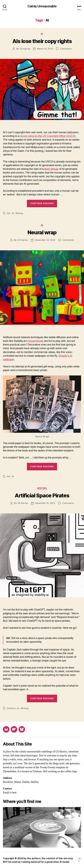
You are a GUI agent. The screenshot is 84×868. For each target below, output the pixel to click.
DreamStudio (36, 341)
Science (11, 708)
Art (9, 213)
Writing (19, 213)
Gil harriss (25, 49)
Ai (42, 34)
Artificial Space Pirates (42, 495)
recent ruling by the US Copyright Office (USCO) (48, 136)
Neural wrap (42, 232)
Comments (66, 49)
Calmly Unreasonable (42, 6)
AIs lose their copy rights (42, 41)
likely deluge (51, 169)
